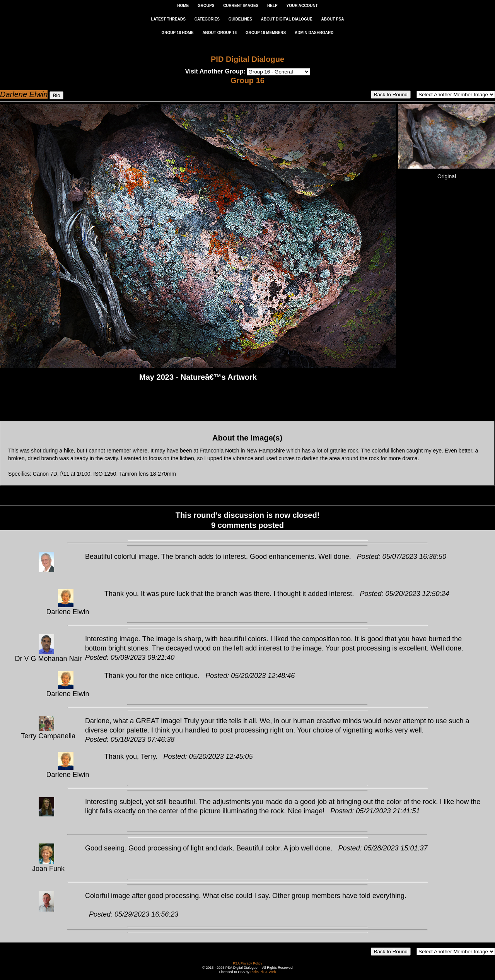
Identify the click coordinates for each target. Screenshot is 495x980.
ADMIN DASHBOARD (314, 33)
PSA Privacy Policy (247, 963)
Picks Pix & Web (263, 972)
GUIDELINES (240, 19)
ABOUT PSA (332, 19)
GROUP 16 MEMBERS (266, 33)
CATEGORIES (207, 19)
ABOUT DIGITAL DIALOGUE (287, 19)
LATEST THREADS (168, 19)
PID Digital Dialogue (247, 59)
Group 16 (247, 80)
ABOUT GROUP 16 (219, 33)
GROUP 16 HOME (177, 33)
